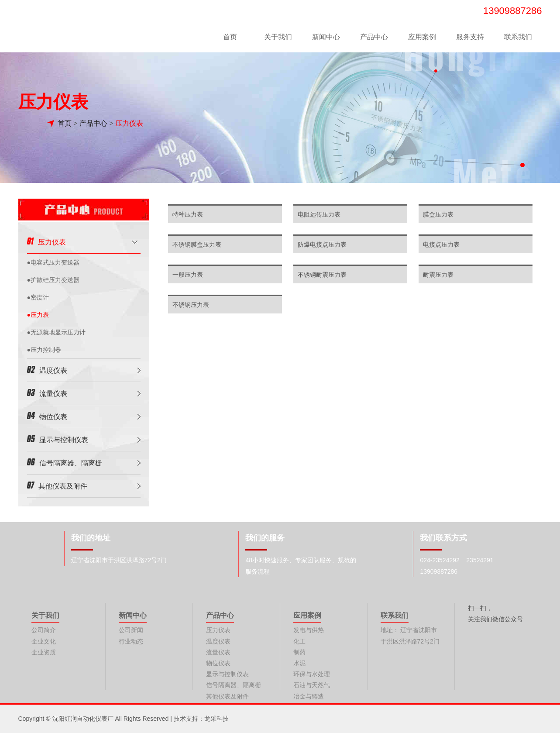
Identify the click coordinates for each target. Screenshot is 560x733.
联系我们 (518, 37)
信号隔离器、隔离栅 (65, 462)
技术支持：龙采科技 (201, 719)
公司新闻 (131, 630)
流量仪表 (47, 393)
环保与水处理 (312, 674)
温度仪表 (47, 370)
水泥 (299, 663)
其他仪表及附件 (57, 485)
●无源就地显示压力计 (56, 332)
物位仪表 (47, 416)
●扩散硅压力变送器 (53, 280)
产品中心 (374, 37)
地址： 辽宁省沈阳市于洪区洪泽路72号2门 (410, 635)
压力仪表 (129, 123)
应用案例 (422, 37)
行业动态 (131, 641)
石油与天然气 (312, 685)
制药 (299, 652)
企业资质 (44, 652)
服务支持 (470, 37)
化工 (299, 641)
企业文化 (44, 641)
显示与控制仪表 (58, 439)
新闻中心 (326, 37)
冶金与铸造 (309, 696)
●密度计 (38, 297)
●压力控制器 (44, 350)
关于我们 (278, 37)
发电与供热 (309, 630)
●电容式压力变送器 (53, 262)
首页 (230, 37)
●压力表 (38, 315)
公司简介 (44, 630)
